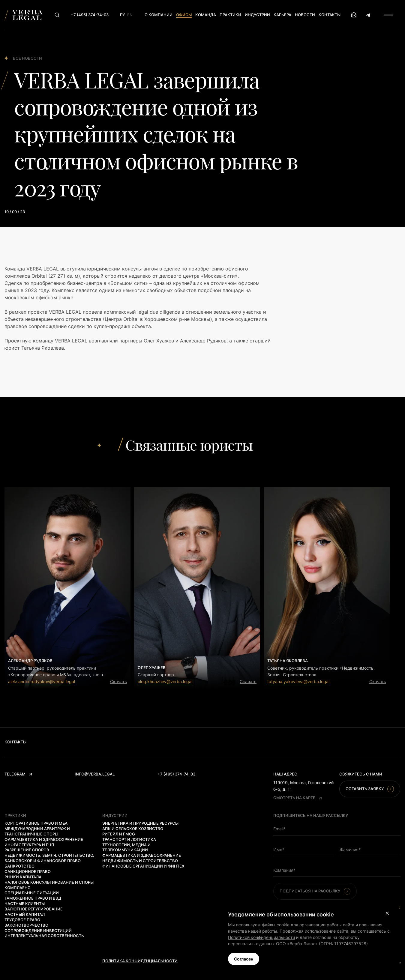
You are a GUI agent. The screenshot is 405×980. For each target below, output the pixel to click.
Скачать (118, 681)
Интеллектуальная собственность (44, 936)
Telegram (18, 774)
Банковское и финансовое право (43, 861)
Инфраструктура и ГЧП (29, 845)
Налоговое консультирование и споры (49, 882)
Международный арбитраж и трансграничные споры (37, 831)
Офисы (184, 15)
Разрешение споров (27, 850)
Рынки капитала (23, 877)
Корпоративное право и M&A (36, 823)
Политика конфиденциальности (140, 961)
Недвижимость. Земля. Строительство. (49, 855)
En (130, 15)
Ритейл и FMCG (119, 834)
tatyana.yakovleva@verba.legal (298, 681)
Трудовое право (22, 920)
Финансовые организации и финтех (143, 866)
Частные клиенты (25, 904)
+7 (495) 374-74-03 (176, 774)
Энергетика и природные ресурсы (140, 823)
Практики (230, 15)
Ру (122, 15)
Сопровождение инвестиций (38, 931)
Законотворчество (26, 925)
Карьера (282, 15)
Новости (305, 15)
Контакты (330, 15)
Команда (206, 15)
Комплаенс (18, 888)
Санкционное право (28, 871)
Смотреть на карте (297, 798)
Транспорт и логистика (129, 839)
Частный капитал (25, 914)
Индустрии (257, 15)
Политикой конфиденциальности (261, 937)
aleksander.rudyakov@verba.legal (42, 681)
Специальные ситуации (32, 893)
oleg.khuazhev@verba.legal (165, 681)
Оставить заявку (370, 789)
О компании (159, 15)
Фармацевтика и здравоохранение (44, 839)
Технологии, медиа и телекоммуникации (126, 847)
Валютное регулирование (34, 909)
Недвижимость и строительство (140, 861)
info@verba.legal (95, 774)
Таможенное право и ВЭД (33, 898)
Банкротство (19, 866)
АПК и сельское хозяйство (133, 829)
